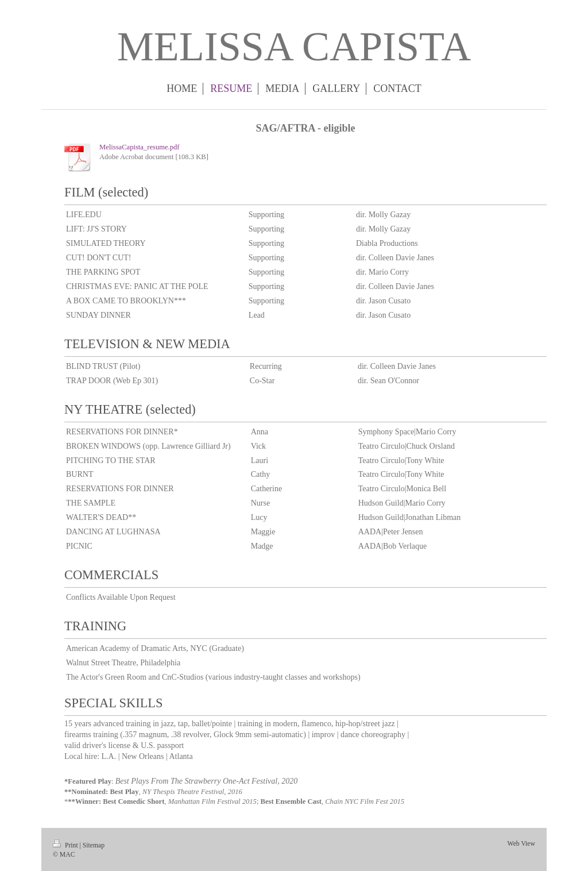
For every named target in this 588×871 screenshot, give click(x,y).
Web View (521, 844)
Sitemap (94, 845)
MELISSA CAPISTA (294, 47)
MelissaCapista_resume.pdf (140, 147)
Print (66, 845)
